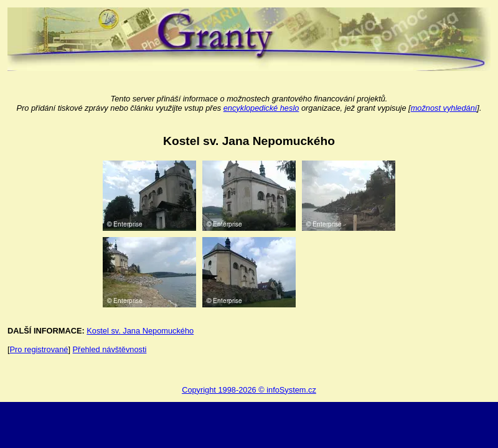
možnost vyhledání (444, 108)
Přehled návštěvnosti (110, 349)
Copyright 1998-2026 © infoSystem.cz (249, 390)
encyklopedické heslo (261, 108)
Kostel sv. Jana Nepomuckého (140, 331)
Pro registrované (39, 349)
